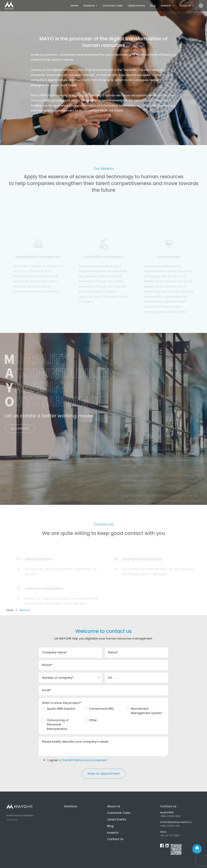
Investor (167, 6)
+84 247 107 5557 (180, 834)
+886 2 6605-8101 (180, 824)
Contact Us (115, 839)
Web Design (12, 820)
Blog (153, 6)
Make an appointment (104, 774)
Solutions (90, 6)
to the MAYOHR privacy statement (83, 760)
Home (74, 6)
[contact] (197, 849)
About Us (187, 6)
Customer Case (113, 6)
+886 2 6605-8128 (180, 814)
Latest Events (136, 6)
